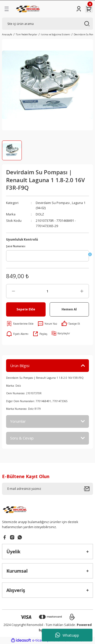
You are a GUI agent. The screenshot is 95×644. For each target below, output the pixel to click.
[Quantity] (48, 291)
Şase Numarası (16, 246)
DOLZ (40, 214)
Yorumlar (18, 421)
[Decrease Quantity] (13, 291)
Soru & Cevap (22, 438)
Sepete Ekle (26, 309)
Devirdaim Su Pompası (53, 203)
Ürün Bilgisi (20, 366)
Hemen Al (69, 309)
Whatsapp (67, 635)
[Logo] (28, 9)
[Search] (48, 24)
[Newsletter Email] (48, 489)
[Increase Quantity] (82, 291)
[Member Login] (79, 9)
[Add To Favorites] (20, 324)
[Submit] (88, 489)
